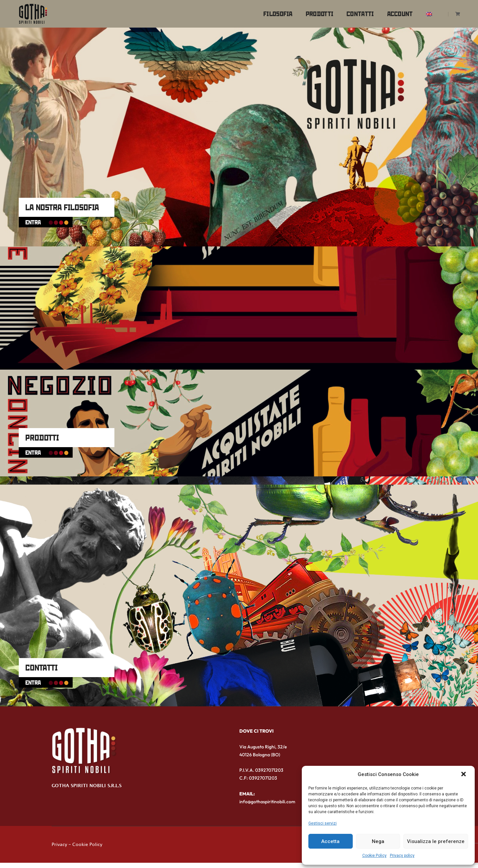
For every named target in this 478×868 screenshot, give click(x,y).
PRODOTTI (48, 433)
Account (394, 12)
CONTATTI (47, 663)
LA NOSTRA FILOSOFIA (69, 203)
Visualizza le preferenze (436, 841)
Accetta (330, 841)
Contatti (354, 12)
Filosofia (272, 12)
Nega (378, 841)
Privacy (59, 848)
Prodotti (313, 12)
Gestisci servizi (323, 823)
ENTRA (51, 218)
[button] (464, 774)
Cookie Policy (374, 856)
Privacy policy (402, 856)
